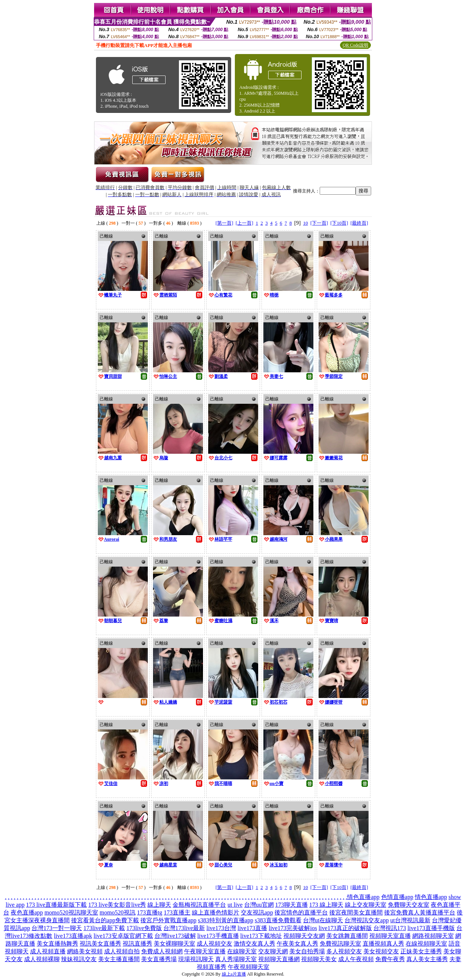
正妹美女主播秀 (421, 951)
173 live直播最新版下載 (56, 905)
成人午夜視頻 (356, 959)
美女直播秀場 (159, 959)
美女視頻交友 (381, 951)
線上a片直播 (234, 974)
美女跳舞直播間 (347, 936)
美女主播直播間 (119, 959)
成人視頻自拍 (122, 951)
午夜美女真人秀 (297, 944)
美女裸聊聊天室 (174, 944)
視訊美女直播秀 (100, 944)
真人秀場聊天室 (236, 959)
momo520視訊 (118, 912)
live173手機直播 (218, 936)
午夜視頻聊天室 (249, 967)
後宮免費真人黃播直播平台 (420, 912)
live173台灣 (221, 928)
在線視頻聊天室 (426, 944)
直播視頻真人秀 (383, 944)
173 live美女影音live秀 (117, 905)
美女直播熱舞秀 (57, 944)
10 (305, 223)
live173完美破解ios (293, 928)
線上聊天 (159, 905)
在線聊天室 (242, 951)
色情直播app (397, 897)
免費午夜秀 (390, 959)
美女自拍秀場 (307, 951)
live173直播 (252, 928)
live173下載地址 (261, 936)
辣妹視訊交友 (79, 959)
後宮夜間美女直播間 (356, 912)
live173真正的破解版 (345, 928)
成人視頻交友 (214, 944)
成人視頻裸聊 (42, 959)
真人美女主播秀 (427, 959)
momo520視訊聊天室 (71, 912)
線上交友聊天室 (366, 905)
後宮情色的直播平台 (301, 912)
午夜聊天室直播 (205, 951)
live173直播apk (73, 936)
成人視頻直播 (48, 951)
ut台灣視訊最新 (410, 920)
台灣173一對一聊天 (57, 928)
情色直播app (363, 897)
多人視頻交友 (344, 951)
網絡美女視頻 (85, 951)
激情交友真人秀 (254, 944)
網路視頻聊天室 (433, 936)
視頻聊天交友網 (304, 936)
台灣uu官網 (259, 905)
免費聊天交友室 (409, 905)
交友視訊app (257, 912)
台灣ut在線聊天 (323, 920)
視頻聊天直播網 (279, 959)
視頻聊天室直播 (390, 936)
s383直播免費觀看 (278, 920)
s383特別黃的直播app (225, 920)
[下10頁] (339, 223)
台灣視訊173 (390, 928)
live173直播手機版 (431, 928)
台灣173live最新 (184, 928)
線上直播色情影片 (216, 912)
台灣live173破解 (175, 936)
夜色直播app (27, 912)
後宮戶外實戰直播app (168, 920)
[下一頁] (319, 223)
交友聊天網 (273, 951)
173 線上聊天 (326, 905)
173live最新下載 (104, 928)
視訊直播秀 (137, 944)
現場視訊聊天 (196, 959)
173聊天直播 (292, 905)
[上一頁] (244, 223)
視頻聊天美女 (319, 959)
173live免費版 (144, 928)
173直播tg (150, 912)
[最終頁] (359, 223)
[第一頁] (224, 223)
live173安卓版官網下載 (123, 936)
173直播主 (177, 912)
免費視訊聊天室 (340, 944)
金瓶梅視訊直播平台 (199, 905)
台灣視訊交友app (367, 920)
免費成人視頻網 (162, 951)
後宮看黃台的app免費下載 (105, 920)
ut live (235, 905)
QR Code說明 (355, 45)
